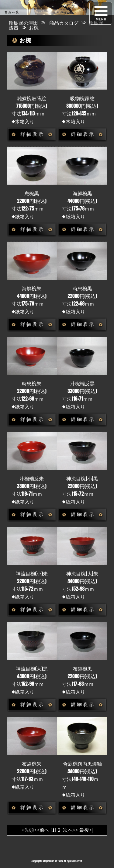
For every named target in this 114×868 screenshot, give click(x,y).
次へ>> (71, 830)
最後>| (86, 830)
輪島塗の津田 (23, 23)
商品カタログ (64, 23)
